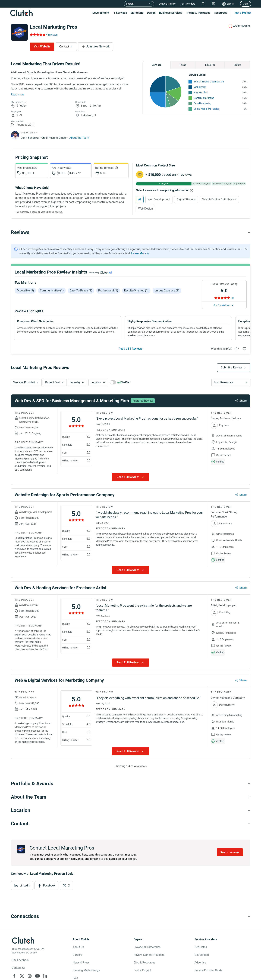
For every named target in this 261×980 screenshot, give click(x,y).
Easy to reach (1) (81, 290)
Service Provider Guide (208, 970)
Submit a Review (232, 367)
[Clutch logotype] (23, 940)
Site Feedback (21, 960)
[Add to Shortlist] (239, 26)
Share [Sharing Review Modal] (243, 401)
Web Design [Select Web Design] (146, 209)
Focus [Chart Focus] (183, 65)
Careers (77, 955)
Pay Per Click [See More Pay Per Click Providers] (201, 92)
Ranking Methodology (86, 970)
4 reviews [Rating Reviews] (52, 35)
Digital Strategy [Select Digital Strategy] (186, 199)
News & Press (81, 963)
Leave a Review (167, 4)
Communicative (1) (52, 290)
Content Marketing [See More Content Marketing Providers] (204, 98)
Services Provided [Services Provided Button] (24, 382)
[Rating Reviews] (37, 35)
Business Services (171, 13)
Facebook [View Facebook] (49, 886)
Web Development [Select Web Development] (159, 199)
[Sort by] (231, 383)
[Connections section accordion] (131, 916)
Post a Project (242, 13)
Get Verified (202, 955)
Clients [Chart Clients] (237, 65)
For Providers (188, 4)
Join (246, 4)
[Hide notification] (246, 249)
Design (151, 13)
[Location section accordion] (131, 810)
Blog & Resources (144, 963)
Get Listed (201, 947)
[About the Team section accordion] (131, 797)
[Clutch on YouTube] (37, 976)
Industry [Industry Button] (75, 382)
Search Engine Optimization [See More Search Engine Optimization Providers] (209, 82)
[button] (26, 383)
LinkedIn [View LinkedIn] (25, 886)
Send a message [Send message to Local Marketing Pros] (230, 852)
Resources (221, 13)
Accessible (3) (25, 290)
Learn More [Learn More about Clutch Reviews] (139, 253)
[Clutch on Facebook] (14, 976)
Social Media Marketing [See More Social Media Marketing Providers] (206, 109)
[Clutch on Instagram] (30, 976)
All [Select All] (140, 199)
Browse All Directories (147, 947)
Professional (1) (108, 290)
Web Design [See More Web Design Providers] (200, 87)
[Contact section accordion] (131, 824)
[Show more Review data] (131, 477)
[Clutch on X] (22, 976)
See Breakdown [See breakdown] (222, 305)
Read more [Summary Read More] (18, 94)
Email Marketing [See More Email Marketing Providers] (203, 103)
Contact (64, 46)
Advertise (200, 963)
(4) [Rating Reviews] (232, 298)
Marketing (137, 13)
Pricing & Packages (198, 13)
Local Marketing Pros (54, 27)
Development (101, 13)
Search (130, 4)
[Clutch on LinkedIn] (45, 976)
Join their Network (98, 46)
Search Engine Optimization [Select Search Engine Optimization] (219, 199)
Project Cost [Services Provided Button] (53, 382)
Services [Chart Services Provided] (157, 65)
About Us (78, 947)
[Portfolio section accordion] (131, 784)
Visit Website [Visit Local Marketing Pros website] (42, 46)
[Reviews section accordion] (131, 232)
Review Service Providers (149, 955)
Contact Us (19, 968)
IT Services (120, 13)
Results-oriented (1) (136, 290)
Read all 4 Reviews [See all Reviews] (130, 349)
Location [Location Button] (96, 382)
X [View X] (69, 886)
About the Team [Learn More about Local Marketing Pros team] (79, 138)
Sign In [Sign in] (230, 4)
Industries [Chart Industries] (210, 65)
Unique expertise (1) (167, 290)
